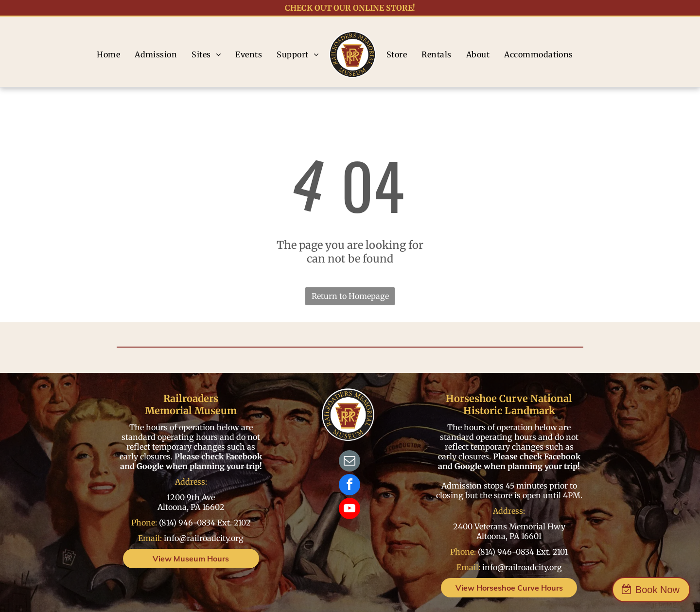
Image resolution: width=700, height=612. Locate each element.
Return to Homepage (350, 296)
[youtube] (350, 510)
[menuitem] (108, 54)
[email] (350, 462)
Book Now (657, 590)
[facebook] (350, 486)
